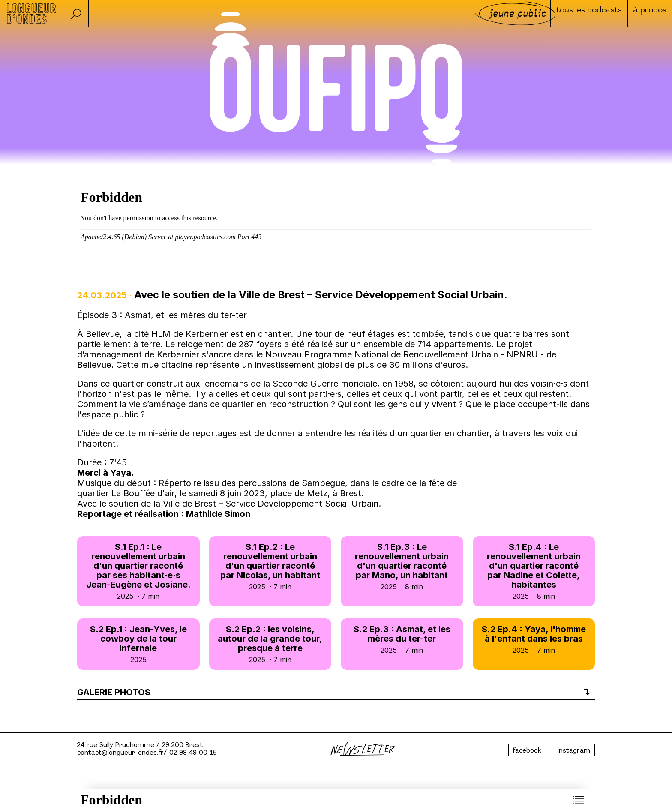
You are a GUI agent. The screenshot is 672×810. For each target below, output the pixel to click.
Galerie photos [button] (114, 692)
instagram (574, 751)
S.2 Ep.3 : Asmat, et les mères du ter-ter (402, 639)
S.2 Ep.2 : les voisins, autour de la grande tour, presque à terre (270, 644)
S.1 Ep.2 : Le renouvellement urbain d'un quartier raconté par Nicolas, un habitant (270, 566)
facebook (527, 751)
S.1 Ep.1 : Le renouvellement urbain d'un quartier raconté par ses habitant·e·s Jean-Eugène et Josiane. (138, 571)
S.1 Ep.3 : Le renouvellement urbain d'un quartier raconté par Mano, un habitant (402, 566)
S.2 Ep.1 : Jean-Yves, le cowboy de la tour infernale (138, 644)
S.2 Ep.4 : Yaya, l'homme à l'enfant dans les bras (534, 639)
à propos (644, 14)
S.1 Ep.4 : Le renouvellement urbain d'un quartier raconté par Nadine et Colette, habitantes (534, 571)
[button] (77, 13)
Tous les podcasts (566, 14)
